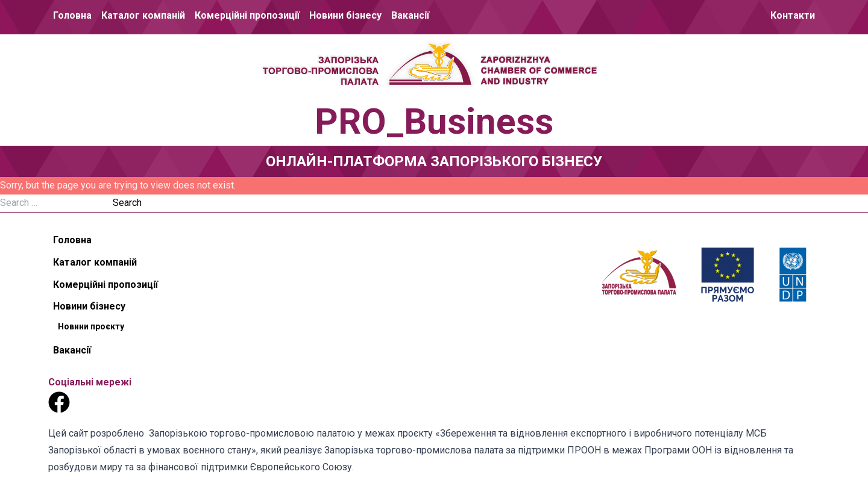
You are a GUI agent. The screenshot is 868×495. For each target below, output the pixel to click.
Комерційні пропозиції (247, 15)
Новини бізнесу (345, 15)
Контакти (793, 15)
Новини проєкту (91, 326)
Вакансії (410, 15)
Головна (72, 15)
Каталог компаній (143, 15)
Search (127, 203)
